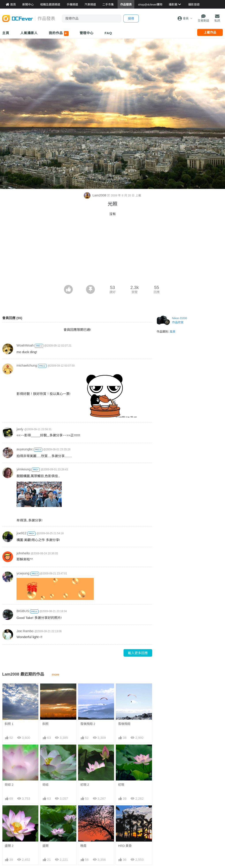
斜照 (45, 724)
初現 (121, 785)
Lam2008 (96, 195)
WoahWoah (25, 345)
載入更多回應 (138, 653)
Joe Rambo (25, 631)
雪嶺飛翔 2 (88, 724)
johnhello (23, 553)
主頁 (6, 33)
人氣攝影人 (29, 33)
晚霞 (83, 813)
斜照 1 (9, 724)
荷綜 (45, 785)
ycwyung (23, 573)
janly (20, 429)
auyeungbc (25, 449)
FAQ (108, 33)
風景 (172, 332)
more (55, 674)
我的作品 (59, 34)
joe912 (22, 533)
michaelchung (27, 365)
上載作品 (210, 32)
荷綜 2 (9, 785)
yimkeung (24, 469)
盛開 (45, 846)
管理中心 (87, 33)
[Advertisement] (112, 252)
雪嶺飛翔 (124, 724)
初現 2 (85, 785)
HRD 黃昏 (125, 813)
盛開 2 (9, 846)
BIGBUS (23, 611)
